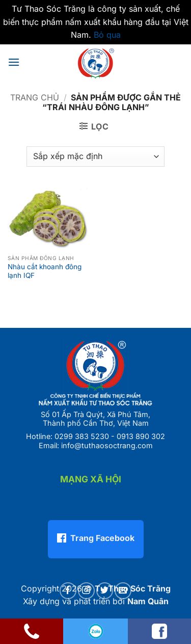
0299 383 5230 (82, 436)
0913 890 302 (141, 436)
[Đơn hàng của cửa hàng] (95, 157)
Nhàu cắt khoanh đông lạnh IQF (45, 271)
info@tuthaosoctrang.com (107, 445)
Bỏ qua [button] (107, 35)
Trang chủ (35, 97)
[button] (14, 62)
